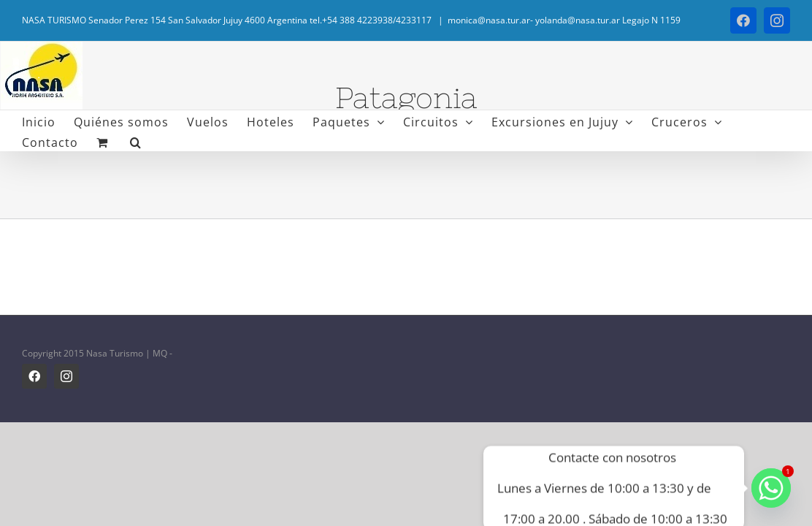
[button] (58, 141)
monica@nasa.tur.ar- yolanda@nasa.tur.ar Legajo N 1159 (564, 20)
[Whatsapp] (771, 488)
